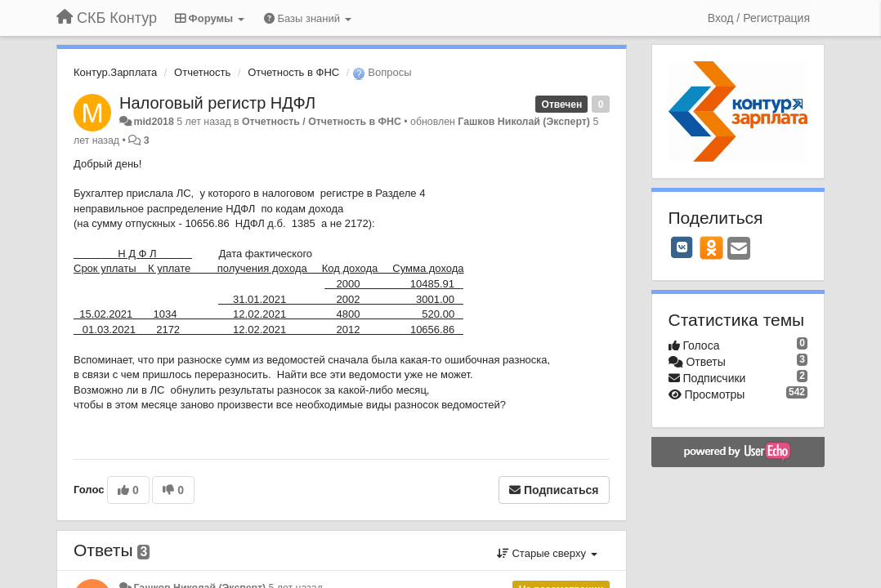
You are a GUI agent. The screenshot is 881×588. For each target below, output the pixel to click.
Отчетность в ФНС (293, 72)
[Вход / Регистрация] (759, 18)
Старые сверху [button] (547, 553)
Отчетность (202, 72)
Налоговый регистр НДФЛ (217, 103)
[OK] (711, 247)
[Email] (739, 249)
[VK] (682, 247)
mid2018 (153, 122)
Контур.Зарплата (115, 72)
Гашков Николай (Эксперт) (524, 122)
